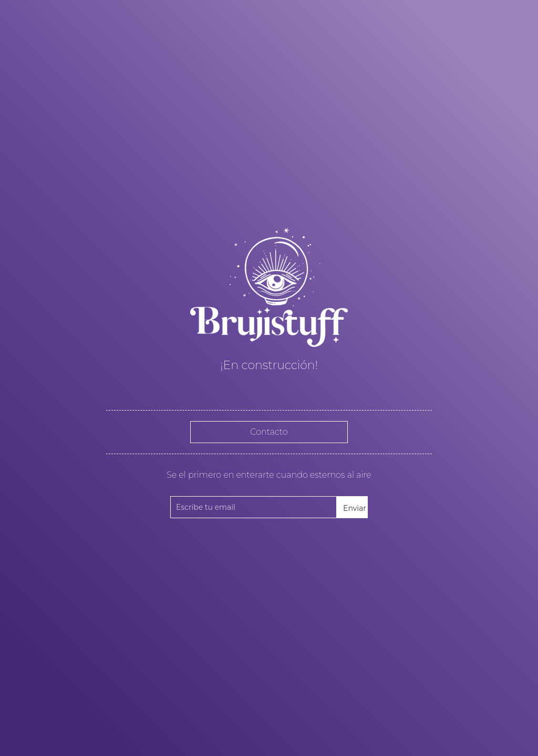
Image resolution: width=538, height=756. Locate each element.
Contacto (269, 432)
